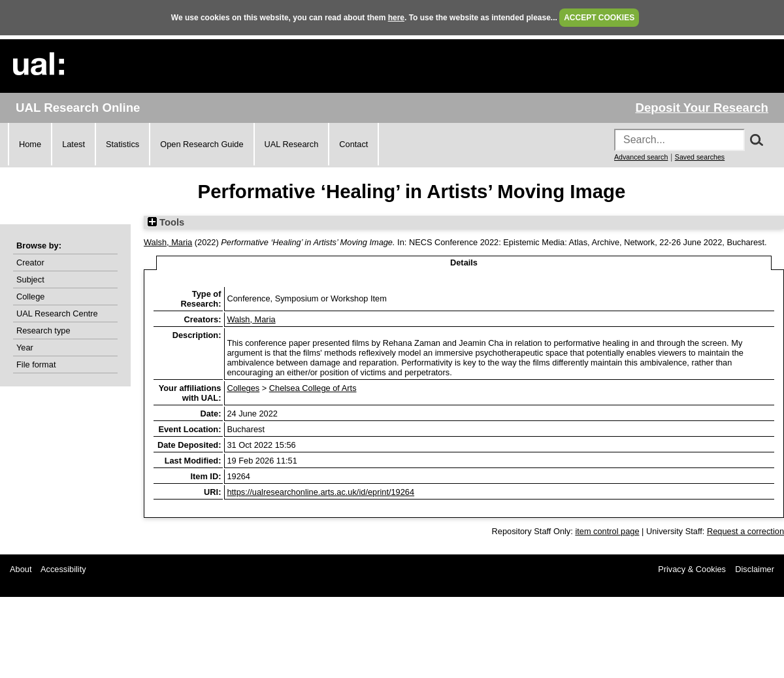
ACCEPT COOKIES (599, 18)
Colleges (243, 388)
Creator (30, 263)
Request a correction (745, 531)
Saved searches (700, 157)
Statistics (122, 144)
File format (36, 364)
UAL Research (292, 144)
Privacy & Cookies (692, 569)
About (21, 569)
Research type (43, 331)
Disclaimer (755, 569)
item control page (607, 531)
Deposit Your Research (702, 108)
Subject (30, 280)
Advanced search (641, 157)
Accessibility (63, 569)
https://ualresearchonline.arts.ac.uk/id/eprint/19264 (320, 492)
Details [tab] (464, 263)
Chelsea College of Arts (313, 388)
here (396, 18)
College (30, 297)
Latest (73, 144)
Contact (353, 144)
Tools (166, 222)
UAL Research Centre (57, 314)
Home (30, 144)
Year (25, 347)
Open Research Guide (202, 144)
